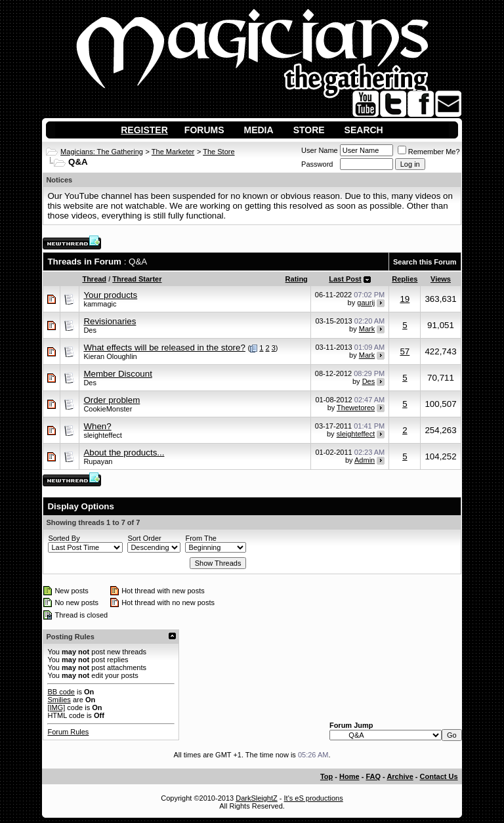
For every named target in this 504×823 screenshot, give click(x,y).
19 (405, 299)
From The (200, 538)
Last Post (345, 279)
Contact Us (439, 776)
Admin (365, 460)
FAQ (373, 776)
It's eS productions (314, 798)
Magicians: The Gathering (102, 152)
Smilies (59, 700)
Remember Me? (429, 152)
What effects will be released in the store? (164, 348)
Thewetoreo (356, 408)
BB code (61, 692)
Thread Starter (137, 279)
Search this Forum (425, 262)
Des (90, 330)
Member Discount (117, 374)
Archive (400, 776)
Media (259, 130)
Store (309, 130)
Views (441, 279)
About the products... (124, 453)
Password (317, 164)
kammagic (100, 304)
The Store (219, 152)
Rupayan (98, 461)
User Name (320, 150)
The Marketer (173, 152)
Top (326, 776)
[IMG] (56, 707)
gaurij (366, 303)
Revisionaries (110, 321)
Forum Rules (68, 732)
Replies (405, 279)
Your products (110, 295)
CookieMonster (108, 409)
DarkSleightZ (257, 798)
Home (349, 776)
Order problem (112, 400)
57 (405, 351)
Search (364, 130)
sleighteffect (103, 435)
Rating (297, 279)
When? (97, 426)
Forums (204, 130)
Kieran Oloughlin (110, 356)
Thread (94, 279)
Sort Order (144, 538)
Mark (367, 329)
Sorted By (64, 538)
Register (144, 130)
